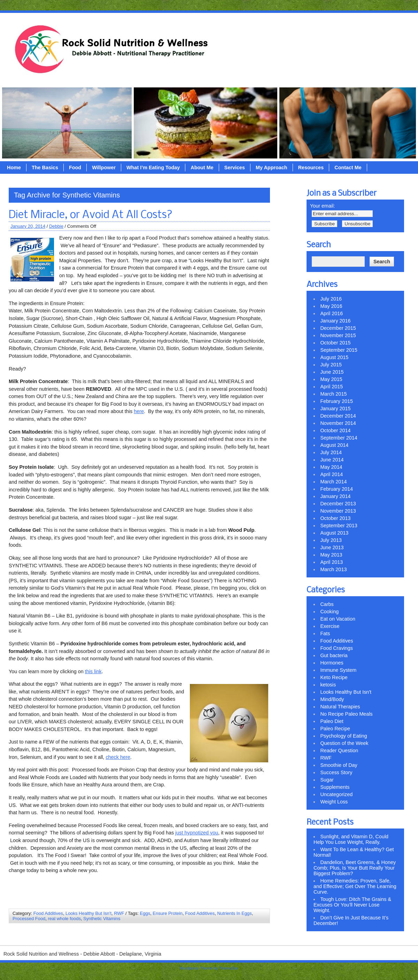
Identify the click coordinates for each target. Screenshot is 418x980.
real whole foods (64, 919)
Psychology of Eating (343, 736)
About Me (202, 168)
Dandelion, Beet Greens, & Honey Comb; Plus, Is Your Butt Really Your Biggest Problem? (355, 868)
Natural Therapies (340, 707)
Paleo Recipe (335, 729)
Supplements (335, 787)
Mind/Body (332, 699)
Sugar (327, 780)
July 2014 (331, 452)
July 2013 (331, 540)
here (139, 411)
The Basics (45, 168)
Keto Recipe (334, 677)
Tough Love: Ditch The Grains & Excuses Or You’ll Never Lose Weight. (352, 905)
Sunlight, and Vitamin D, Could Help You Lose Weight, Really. (351, 839)
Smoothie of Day (339, 765)
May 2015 (331, 379)
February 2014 (336, 489)
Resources (311, 168)
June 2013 (332, 547)
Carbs (327, 604)
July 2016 (331, 299)
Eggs (145, 913)
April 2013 (331, 562)
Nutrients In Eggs (234, 913)
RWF (119, 913)
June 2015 (332, 372)
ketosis (328, 685)
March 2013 (333, 569)
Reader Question (339, 750)
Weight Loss (334, 802)
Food (75, 168)
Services (235, 168)
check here (118, 757)
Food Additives (48, 913)
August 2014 (334, 445)
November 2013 (338, 511)
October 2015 (335, 343)
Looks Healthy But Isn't (88, 913)
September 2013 (339, 526)
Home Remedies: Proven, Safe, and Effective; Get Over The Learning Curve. (355, 886)
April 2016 (331, 313)
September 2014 (339, 438)
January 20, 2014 (28, 226)
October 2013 (335, 518)
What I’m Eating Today (153, 168)
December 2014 (338, 416)
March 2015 (333, 394)
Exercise (330, 626)
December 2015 (338, 328)
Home (14, 168)
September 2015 (339, 350)
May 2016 (331, 306)
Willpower (104, 168)
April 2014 (331, 474)
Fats (325, 633)
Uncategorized (336, 794)
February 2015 (336, 401)
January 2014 (335, 496)
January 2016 (335, 321)
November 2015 (338, 335)
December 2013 (338, 504)
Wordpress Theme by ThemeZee (209, 968)
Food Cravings (336, 648)
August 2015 (334, 357)
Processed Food (29, 919)
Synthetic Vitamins (102, 919)
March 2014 (333, 482)
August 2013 (334, 533)
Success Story (336, 772)
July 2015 (331, 365)
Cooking (329, 612)
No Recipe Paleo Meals (346, 714)
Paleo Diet (332, 721)
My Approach (272, 168)
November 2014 (338, 423)
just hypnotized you (197, 833)
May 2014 (331, 467)
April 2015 (331, 387)
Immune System (338, 670)
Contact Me (348, 168)
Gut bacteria (334, 655)
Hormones (332, 663)
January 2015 (335, 409)
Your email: (322, 206)
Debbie (56, 226)
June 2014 (332, 460)
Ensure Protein (168, 913)
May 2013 (331, 555)
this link (93, 671)
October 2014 (335, 430)
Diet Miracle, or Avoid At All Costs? (91, 215)
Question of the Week (344, 743)
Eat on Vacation (338, 619)
